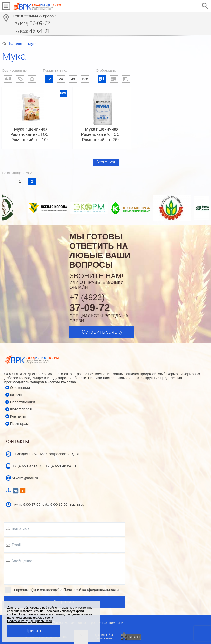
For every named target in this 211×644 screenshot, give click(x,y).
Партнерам (20, 424)
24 (61, 79)
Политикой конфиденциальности (91, 590)
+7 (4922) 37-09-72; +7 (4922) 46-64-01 (45, 466)
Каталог (16, 43)
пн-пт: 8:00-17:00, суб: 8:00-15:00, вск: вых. (48, 504)
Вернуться (106, 162)
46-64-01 (32, 31)
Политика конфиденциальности (29, 621)
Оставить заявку (102, 332)
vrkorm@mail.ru (25, 478)
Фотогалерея (21, 409)
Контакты (18, 416)
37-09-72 (32, 23)
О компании (20, 387)
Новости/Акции (23, 402)
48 (73, 79)
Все (85, 79)
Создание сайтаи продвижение (102, 637)
